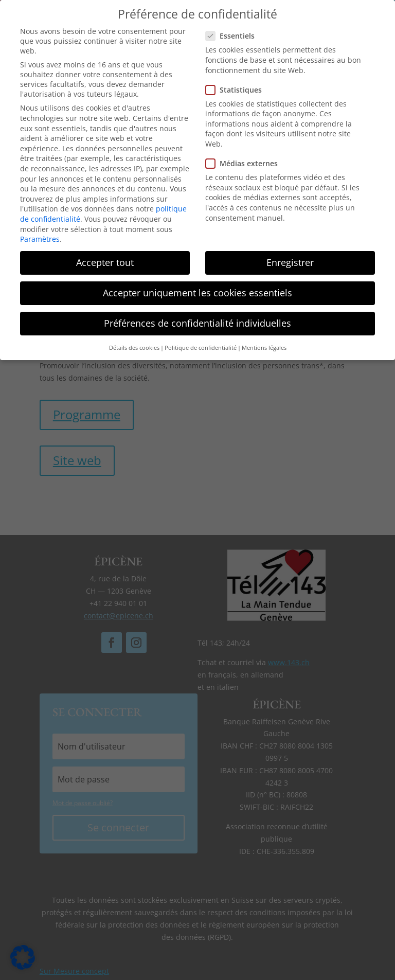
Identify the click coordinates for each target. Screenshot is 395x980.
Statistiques (238, 87)
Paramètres (40, 236)
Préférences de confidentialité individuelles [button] (197, 320)
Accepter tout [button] (105, 260)
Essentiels (234, 33)
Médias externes (246, 161)
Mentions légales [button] (264, 345)
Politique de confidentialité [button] (201, 345)
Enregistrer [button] (290, 260)
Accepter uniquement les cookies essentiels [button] (197, 290)
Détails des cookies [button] (134, 345)
